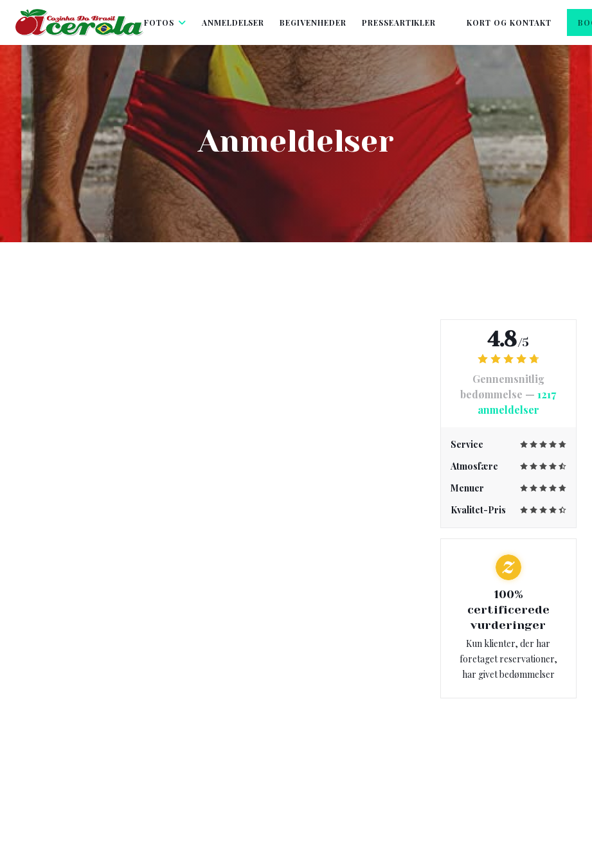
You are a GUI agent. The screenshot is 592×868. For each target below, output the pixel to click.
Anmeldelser (233, 22)
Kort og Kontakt (509, 22)
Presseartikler (399, 22)
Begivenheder (313, 22)
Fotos (165, 22)
